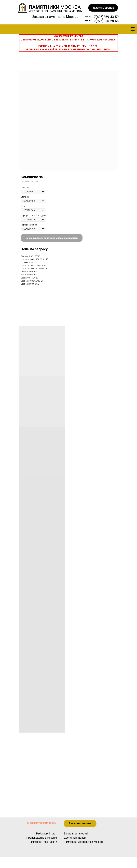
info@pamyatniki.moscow (41, 823)
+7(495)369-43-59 (105, 17)
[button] (103, 8)
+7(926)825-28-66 (105, 21)
